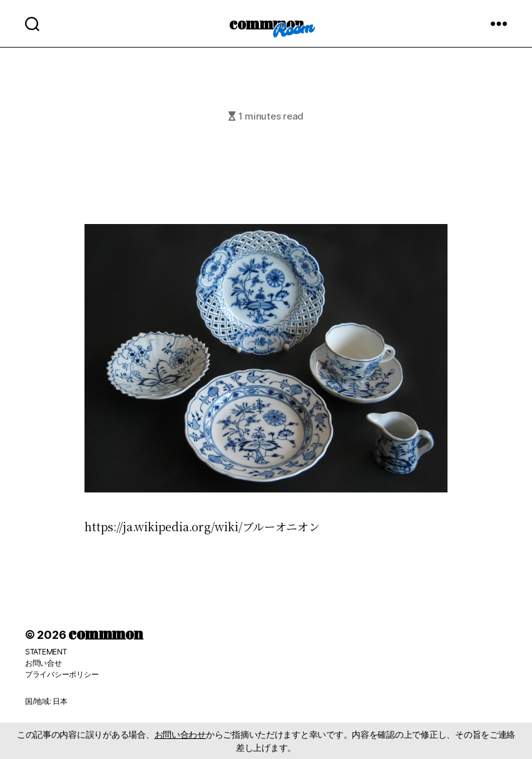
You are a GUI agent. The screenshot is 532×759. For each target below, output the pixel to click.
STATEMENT (46, 652)
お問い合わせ (180, 734)
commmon (266, 23)
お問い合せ (43, 663)
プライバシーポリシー (62, 674)
